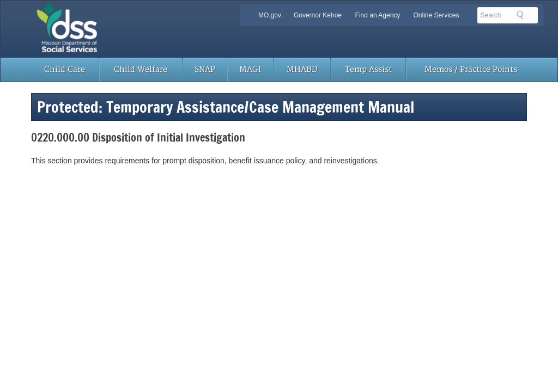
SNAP (205, 69)
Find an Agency (378, 15)
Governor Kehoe (318, 15)
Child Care (65, 69)
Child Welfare (141, 69)
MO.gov (270, 15)
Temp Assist (368, 69)
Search (523, 15)
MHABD (302, 69)
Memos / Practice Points (471, 69)
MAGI (250, 69)
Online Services (436, 15)
